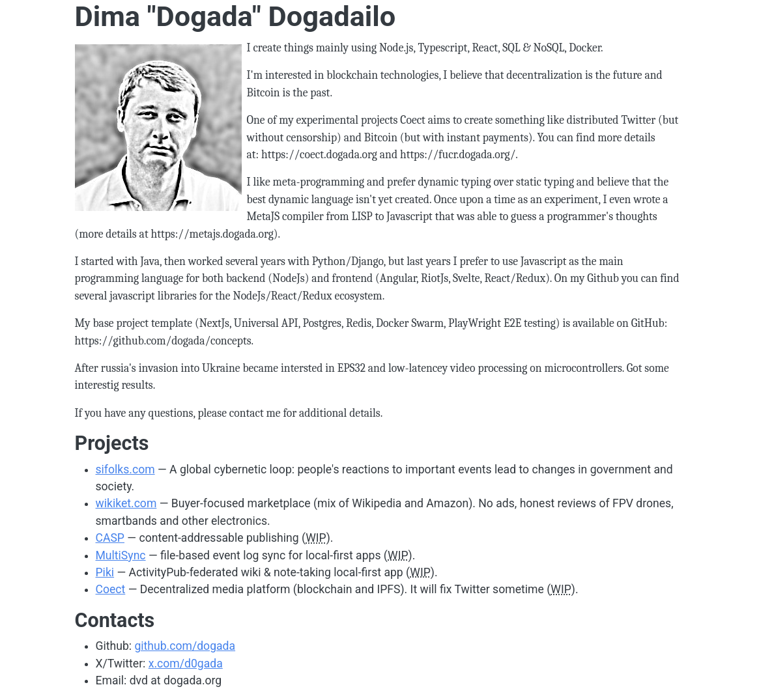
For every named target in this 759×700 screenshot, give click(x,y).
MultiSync (121, 555)
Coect (111, 589)
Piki (105, 572)
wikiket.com (126, 503)
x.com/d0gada (186, 664)
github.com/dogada (185, 646)
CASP (110, 538)
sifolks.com (125, 469)
